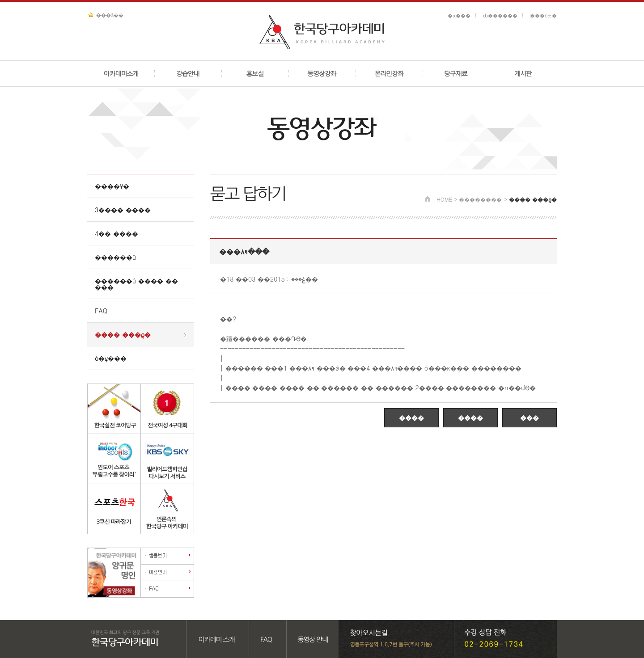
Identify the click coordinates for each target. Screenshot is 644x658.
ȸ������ (500, 15)
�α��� (459, 15)
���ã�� (110, 15)
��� (530, 418)
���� (411, 418)
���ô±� (543, 15)
